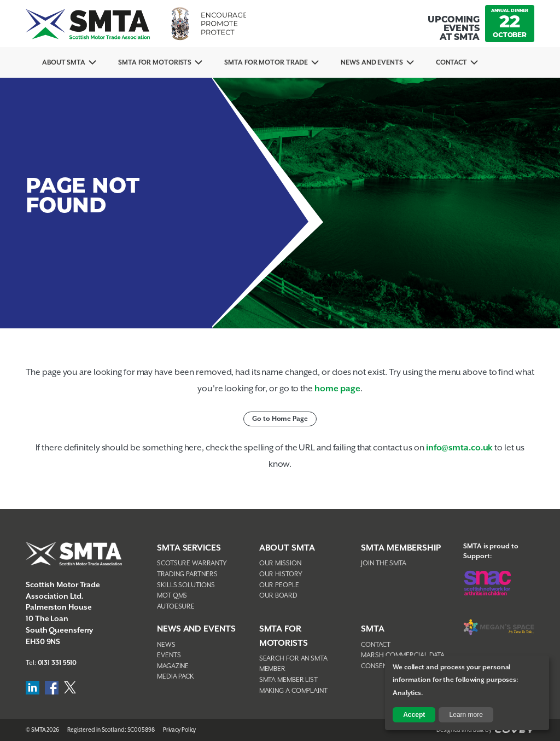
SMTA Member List (288, 680)
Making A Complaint (293, 691)
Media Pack (176, 677)
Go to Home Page (280, 419)
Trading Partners (187, 574)
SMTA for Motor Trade (266, 63)
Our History (281, 574)
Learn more (466, 715)
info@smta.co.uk (460, 448)
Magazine (173, 666)
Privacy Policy (180, 730)
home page (337, 389)
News (166, 645)
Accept (414, 715)
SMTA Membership (401, 548)
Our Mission (280, 563)
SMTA (373, 629)
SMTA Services (189, 548)
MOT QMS (172, 596)
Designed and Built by (485, 730)
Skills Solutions (186, 585)
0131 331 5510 (57, 663)
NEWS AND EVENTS (196, 629)
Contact (451, 63)
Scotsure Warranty (192, 563)
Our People (279, 585)
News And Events (372, 63)
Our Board (278, 596)
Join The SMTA (384, 563)
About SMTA (64, 63)
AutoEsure (176, 607)
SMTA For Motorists (155, 63)
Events (169, 655)
